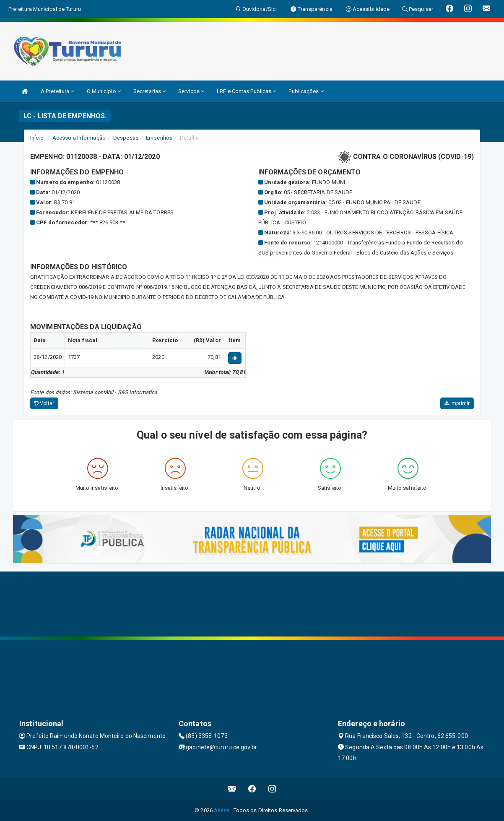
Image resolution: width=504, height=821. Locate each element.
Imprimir (457, 403)
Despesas (126, 138)
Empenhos (159, 138)
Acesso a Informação (79, 138)
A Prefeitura (57, 91)
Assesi (222, 810)
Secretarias (149, 91)
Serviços (191, 91)
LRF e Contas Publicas (246, 91)
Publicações (306, 91)
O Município (104, 91)
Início (37, 138)
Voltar (44, 403)
